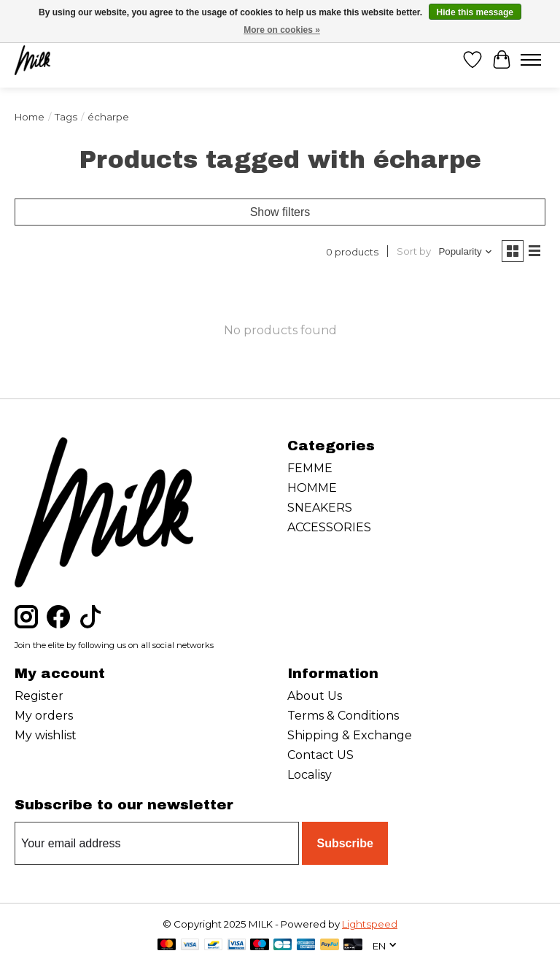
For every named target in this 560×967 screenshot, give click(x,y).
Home (30, 117)
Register (39, 696)
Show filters (280, 212)
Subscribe (345, 843)
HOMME (312, 488)
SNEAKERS (320, 508)
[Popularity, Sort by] (466, 251)
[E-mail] (157, 844)
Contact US (320, 755)
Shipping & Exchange (350, 735)
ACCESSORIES (329, 527)
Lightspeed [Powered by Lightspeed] (370, 924)
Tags (66, 117)
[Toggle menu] (531, 60)
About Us (315, 696)
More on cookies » (282, 30)
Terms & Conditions (343, 716)
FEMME (310, 468)
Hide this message (475, 12)
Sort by (414, 251)
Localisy (310, 775)
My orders (44, 716)
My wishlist (46, 735)
